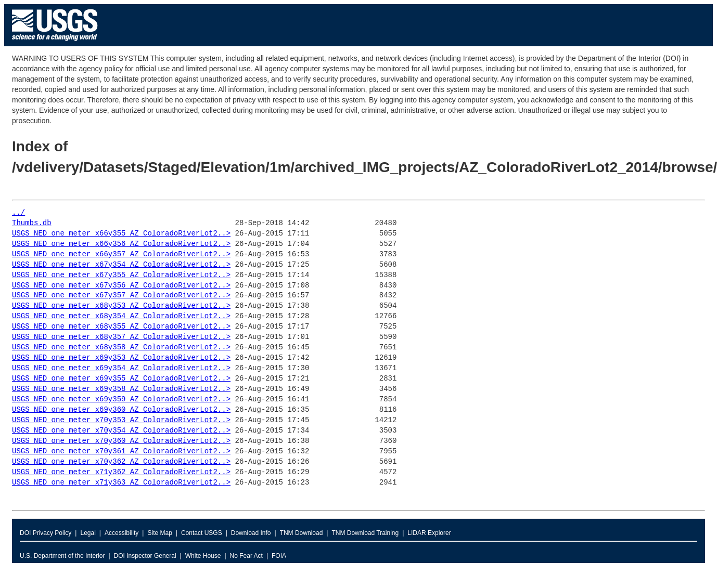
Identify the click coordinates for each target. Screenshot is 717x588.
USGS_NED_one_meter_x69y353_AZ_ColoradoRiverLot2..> (121, 358)
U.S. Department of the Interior (62, 556)
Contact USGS (202, 533)
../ (18, 213)
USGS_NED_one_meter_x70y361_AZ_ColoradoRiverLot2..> (121, 452)
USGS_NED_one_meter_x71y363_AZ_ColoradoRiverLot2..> (121, 483)
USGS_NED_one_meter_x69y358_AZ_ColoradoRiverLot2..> (121, 389)
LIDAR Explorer (429, 533)
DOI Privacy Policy (46, 533)
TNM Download (302, 533)
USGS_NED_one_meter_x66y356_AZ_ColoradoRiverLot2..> (121, 244)
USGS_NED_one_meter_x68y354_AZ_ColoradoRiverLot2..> (121, 316)
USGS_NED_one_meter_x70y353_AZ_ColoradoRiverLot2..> (121, 420)
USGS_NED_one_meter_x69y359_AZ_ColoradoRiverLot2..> (121, 400)
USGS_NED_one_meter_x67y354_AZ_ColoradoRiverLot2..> (121, 265)
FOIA (279, 556)
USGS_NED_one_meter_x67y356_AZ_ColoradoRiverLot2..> (121, 286)
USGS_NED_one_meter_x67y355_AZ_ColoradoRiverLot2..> (121, 275)
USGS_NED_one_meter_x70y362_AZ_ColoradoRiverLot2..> (121, 462)
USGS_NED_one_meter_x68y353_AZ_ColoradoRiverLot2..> (121, 306)
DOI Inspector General (145, 556)
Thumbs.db (32, 223)
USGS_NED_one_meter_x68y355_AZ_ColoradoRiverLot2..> (121, 327)
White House (203, 556)
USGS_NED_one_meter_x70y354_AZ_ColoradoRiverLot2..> (121, 431)
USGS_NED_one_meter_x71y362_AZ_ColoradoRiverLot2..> (121, 472)
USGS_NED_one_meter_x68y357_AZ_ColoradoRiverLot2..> (121, 337)
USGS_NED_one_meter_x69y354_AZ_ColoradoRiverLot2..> (121, 368)
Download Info (251, 533)
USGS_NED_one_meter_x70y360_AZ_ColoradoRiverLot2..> (121, 441)
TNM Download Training (365, 533)
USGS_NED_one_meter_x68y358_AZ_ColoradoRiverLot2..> (121, 348)
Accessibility (121, 533)
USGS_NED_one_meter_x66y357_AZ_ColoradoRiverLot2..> (121, 254)
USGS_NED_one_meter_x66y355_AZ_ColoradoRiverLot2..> (121, 234)
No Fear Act (246, 556)
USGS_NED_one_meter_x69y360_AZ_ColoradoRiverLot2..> (121, 410)
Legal (88, 533)
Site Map (159, 533)
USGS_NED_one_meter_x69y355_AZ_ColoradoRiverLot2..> (121, 379)
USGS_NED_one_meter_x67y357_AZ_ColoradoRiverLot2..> (121, 296)
